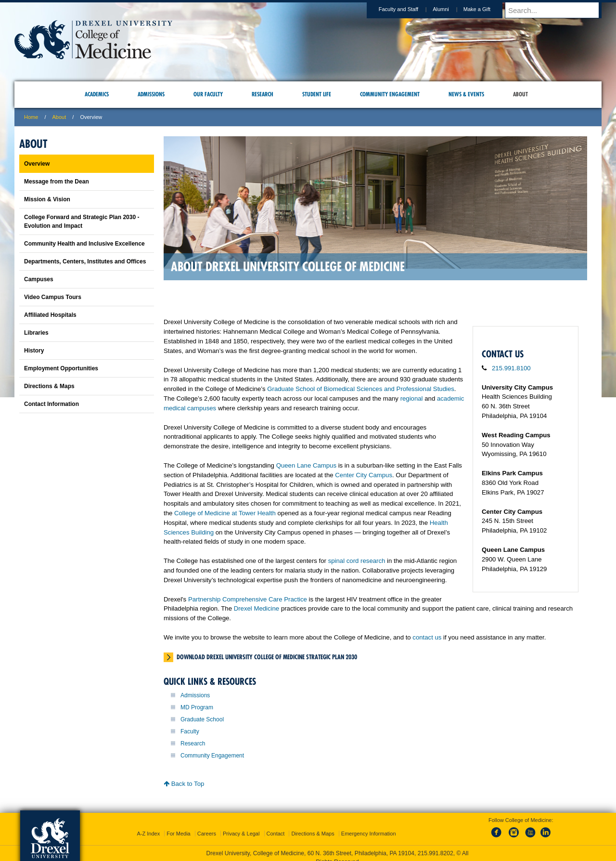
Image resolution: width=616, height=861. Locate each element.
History (34, 351)
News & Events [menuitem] (466, 94)
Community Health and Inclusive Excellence (84, 244)
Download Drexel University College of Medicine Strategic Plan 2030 (267, 657)
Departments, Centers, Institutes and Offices (85, 261)
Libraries (36, 333)
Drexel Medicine (257, 608)
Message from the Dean (57, 182)
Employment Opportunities (61, 368)
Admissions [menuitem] (151, 94)
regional (412, 398)
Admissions (195, 695)
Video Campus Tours (53, 297)
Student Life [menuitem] (317, 94)
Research (193, 744)
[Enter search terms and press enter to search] (558, 10)
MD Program (197, 707)
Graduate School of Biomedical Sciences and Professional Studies (361, 389)
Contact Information (51, 404)
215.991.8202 (436, 845)
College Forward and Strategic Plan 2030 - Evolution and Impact (82, 222)
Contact (276, 825)
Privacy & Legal (241, 825)
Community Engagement (212, 756)
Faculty (190, 731)
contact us (427, 637)
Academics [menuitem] (97, 94)
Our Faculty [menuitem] (208, 94)
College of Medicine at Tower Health (225, 513)
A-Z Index (148, 825)
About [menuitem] (520, 94)
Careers (207, 825)
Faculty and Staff (408, 9)
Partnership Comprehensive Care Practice (248, 599)
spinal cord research (357, 561)
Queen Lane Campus (306, 465)
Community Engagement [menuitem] (390, 94)
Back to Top (184, 784)
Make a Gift (486, 9)
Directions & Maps (49, 386)
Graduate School (202, 719)
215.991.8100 (511, 368)
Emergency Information (369, 825)
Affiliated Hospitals (50, 315)
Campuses (39, 279)
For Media (179, 825)
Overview (37, 164)
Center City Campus (364, 475)
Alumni (450, 9)
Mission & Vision (47, 199)
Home (31, 117)
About (59, 117)
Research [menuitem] (263, 94)
